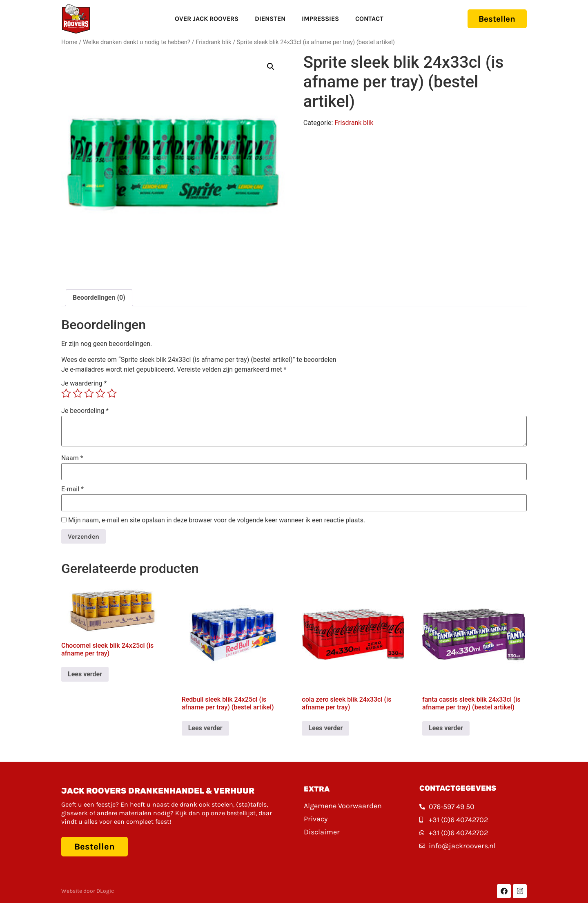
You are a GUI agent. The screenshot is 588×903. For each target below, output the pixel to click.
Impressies (317, 19)
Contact (366, 19)
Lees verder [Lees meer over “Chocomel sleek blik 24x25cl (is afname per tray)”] (85, 674)
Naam (72, 458)
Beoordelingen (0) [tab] (99, 298)
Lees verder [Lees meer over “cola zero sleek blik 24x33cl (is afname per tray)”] (325, 728)
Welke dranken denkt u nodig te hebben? (137, 42)
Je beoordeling (85, 411)
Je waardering (84, 383)
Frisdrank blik (213, 42)
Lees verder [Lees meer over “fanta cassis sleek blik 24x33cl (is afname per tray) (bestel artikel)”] (446, 728)
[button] (271, 67)
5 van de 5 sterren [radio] (112, 393)
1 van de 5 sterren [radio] (66, 393)
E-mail (72, 489)
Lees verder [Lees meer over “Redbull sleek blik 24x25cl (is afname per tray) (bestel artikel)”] (205, 728)
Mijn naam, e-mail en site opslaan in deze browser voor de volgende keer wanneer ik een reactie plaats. (217, 520)
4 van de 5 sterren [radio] (100, 393)
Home (69, 42)
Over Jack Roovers (203, 19)
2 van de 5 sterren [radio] (78, 393)
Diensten (266, 19)
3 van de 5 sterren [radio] (89, 393)
